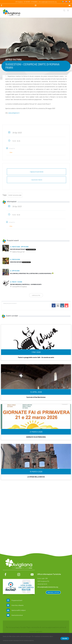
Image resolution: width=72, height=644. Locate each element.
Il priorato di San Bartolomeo (36, 397)
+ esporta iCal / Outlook (37, 180)
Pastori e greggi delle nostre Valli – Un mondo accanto (26, 284)
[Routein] (19, 580)
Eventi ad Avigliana (15, 195)
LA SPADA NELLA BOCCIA (36, 477)
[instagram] (19, 575)
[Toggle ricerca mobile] (64, 10)
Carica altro (36, 295)
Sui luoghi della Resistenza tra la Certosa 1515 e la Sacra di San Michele (31, 273)
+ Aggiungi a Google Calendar (37, 172)
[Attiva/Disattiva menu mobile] (68, 10)
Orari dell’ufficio (53, 592)
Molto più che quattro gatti (18, 249)
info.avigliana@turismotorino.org (48, 2)
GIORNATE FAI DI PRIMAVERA (36, 437)
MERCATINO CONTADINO (16, 262)
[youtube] (32, 575)
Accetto (65, 638)
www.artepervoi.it (14, 113)
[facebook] (5, 575)
